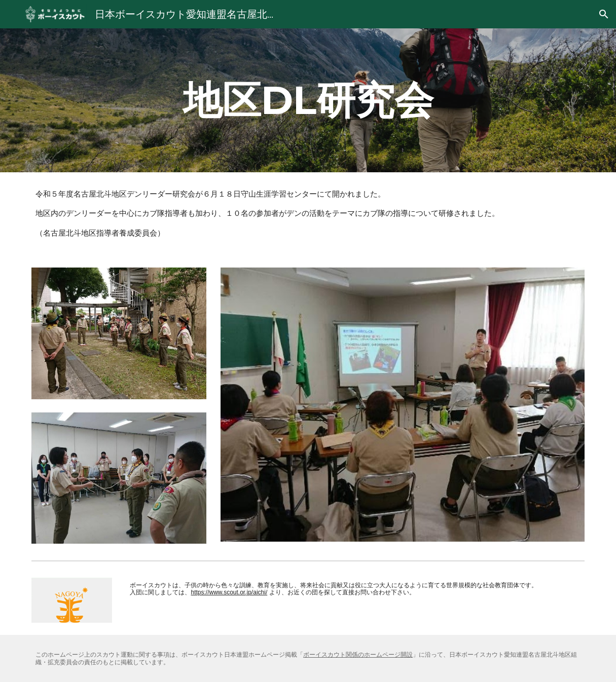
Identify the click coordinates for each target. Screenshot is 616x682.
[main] (308, 100)
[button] (604, 14)
